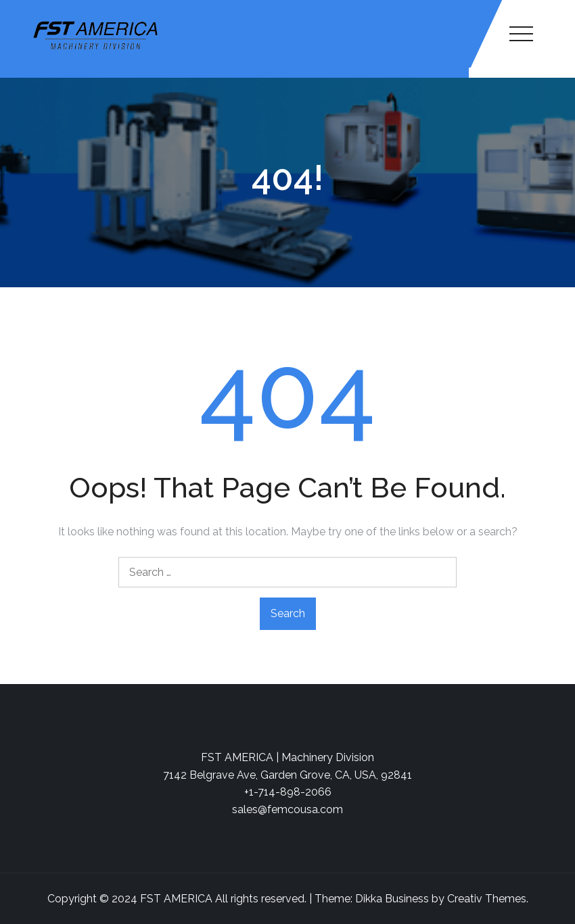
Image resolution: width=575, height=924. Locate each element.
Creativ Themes (487, 899)
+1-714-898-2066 (288, 792)
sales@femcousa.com (287, 809)
